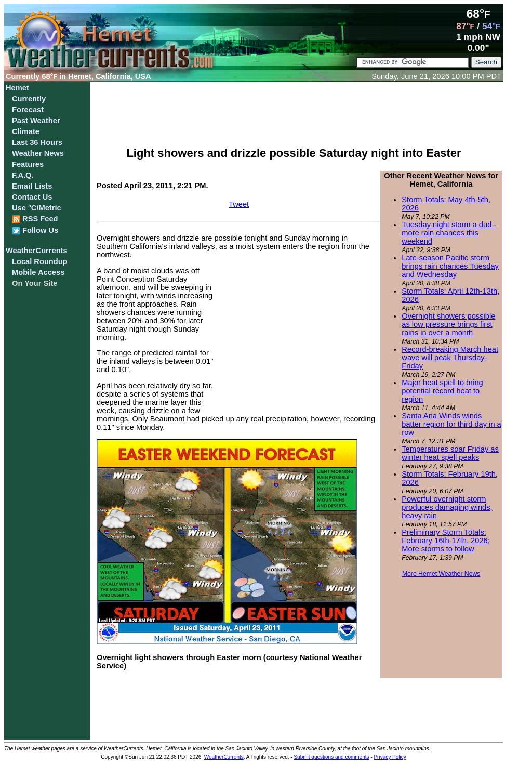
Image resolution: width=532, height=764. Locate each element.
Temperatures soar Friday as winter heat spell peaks (450, 453)
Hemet (17, 88)
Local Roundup (40, 261)
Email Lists (32, 186)
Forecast (28, 110)
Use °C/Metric (37, 208)
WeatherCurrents (37, 251)
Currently (29, 99)
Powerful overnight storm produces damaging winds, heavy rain (447, 507)
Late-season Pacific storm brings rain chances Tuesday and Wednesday (450, 266)
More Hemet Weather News (441, 574)
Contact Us (32, 197)
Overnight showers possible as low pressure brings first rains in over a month (448, 324)
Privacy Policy (390, 757)
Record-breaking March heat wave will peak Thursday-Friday (450, 358)
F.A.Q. (23, 175)
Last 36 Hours (37, 142)
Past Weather (36, 121)
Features (28, 164)
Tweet (239, 204)
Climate (26, 131)
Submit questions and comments (331, 757)
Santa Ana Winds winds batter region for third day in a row (451, 424)
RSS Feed (35, 219)
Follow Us (35, 230)
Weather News (38, 153)
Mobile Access (38, 272)
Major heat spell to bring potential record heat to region (442, 391)
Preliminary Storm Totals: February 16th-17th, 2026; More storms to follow (445, 541)
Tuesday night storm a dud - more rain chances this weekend (449, 233)
